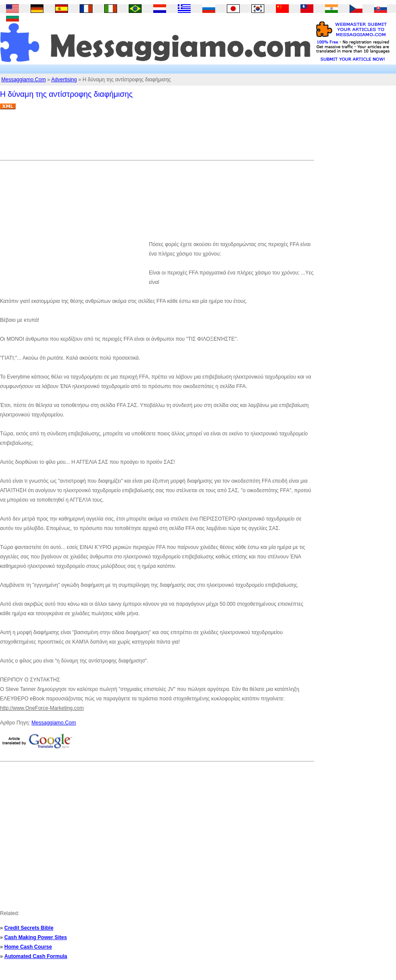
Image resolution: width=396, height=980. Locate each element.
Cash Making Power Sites (36, 937)
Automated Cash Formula (36, 956)
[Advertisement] (157, 138)
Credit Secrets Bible (29, 928)
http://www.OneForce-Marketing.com (42, 708)
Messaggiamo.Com (23, 80)
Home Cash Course (28, 947)
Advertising (64, 80)
